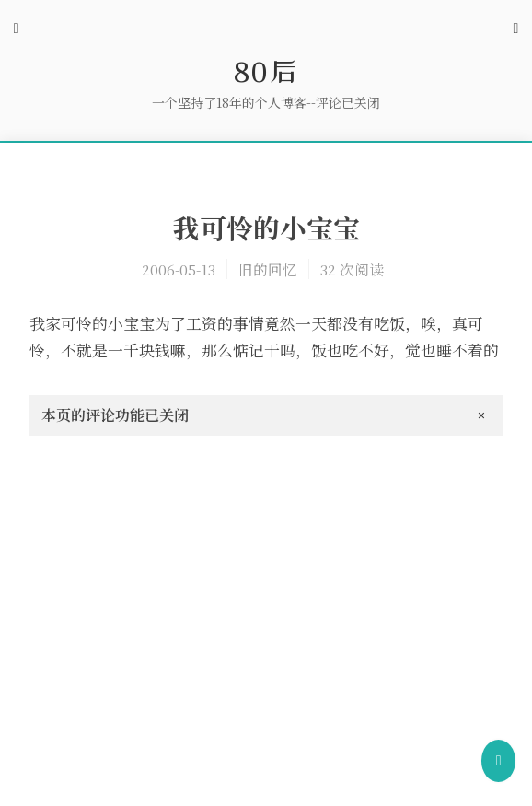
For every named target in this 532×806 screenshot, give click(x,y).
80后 (266, 71)
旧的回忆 (268, 269)
